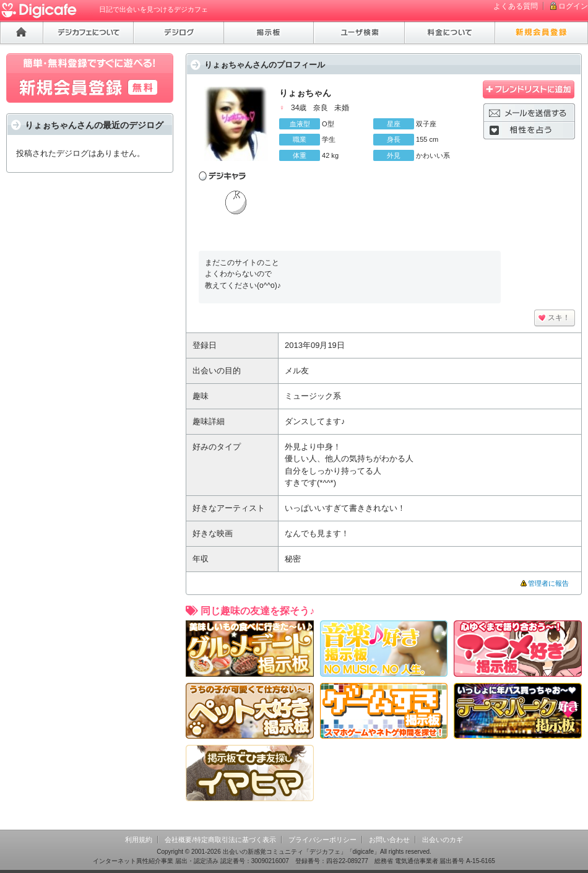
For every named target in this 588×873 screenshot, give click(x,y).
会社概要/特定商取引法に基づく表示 (220, 840)
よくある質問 (516, 6)
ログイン (573, 6)
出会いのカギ (443, 840)
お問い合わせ (389, 840)
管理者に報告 (548, 583)
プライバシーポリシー (322, 840)
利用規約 (139, 840)
